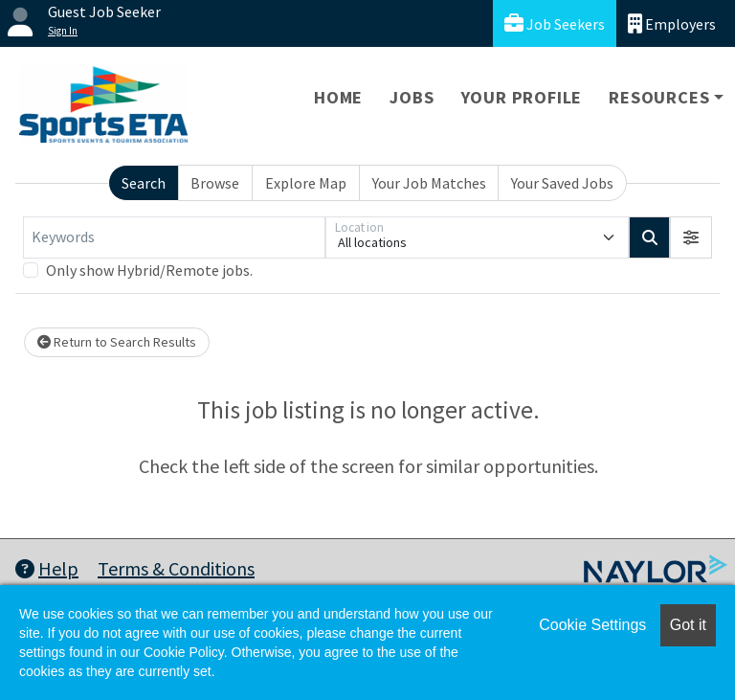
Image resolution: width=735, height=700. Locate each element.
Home (338, 97)
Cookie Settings (592, 625)
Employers (672, 23)
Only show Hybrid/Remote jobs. (149, 270)
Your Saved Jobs (562, 183)
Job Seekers (555, 23)
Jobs (412, 97)
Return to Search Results (117, 342)
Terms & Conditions (176, 568)
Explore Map (306, 183)
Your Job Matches (429, 183)
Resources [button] (659, 97)
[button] (691, 237)
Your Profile (522, 97)
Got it (688, 625)
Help (47, 568)
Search (144, 183)
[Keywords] (174, 237)
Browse (215, 183)
